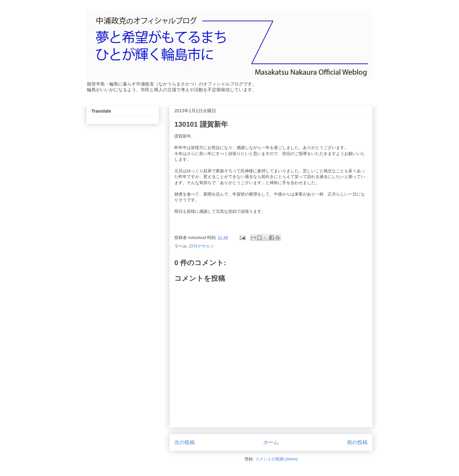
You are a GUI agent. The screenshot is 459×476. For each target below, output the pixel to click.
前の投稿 (357, 442)
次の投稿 (185, 442)
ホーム (271, 442)
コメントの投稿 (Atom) (276, 459)
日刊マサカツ (201, 246)
